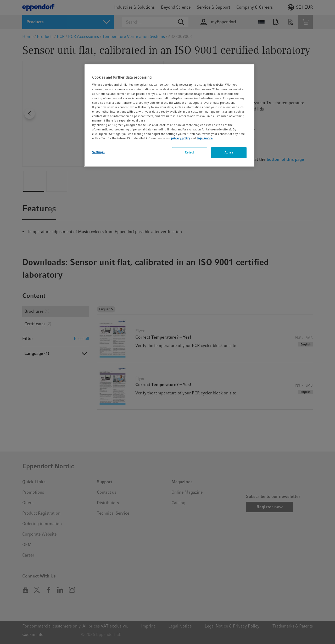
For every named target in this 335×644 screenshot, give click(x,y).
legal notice (205, 138)
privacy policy (181, 138)
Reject (189, 152)
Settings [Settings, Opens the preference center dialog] (98, 152)
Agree (229, 152)
